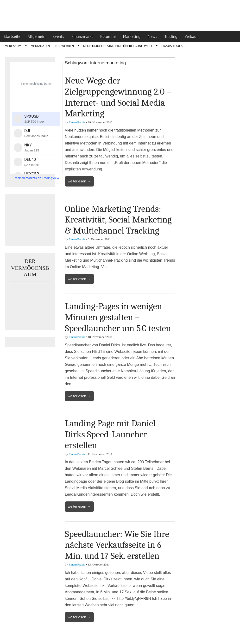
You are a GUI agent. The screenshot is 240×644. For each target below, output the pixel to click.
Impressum (13, 46)
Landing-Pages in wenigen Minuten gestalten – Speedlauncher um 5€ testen (118, 317)
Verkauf (191, 36)
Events (58, 36)
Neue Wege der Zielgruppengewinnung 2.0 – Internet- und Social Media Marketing (118, 97)
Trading (171, 36)
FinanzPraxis (77, 122)
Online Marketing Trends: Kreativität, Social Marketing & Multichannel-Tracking (118, 220)
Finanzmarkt (82, 36)
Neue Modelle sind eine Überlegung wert (118, 46)
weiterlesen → (79, 181)
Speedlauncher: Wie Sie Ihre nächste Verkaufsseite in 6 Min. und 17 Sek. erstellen (117, 545)
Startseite (12, 36)
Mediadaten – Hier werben (52, 46)
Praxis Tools (172, 46)
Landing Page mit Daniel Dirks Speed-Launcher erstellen (110, 434)
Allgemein (37, 36)
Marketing (132, 36)
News (152, 36)
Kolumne (108, 36)
